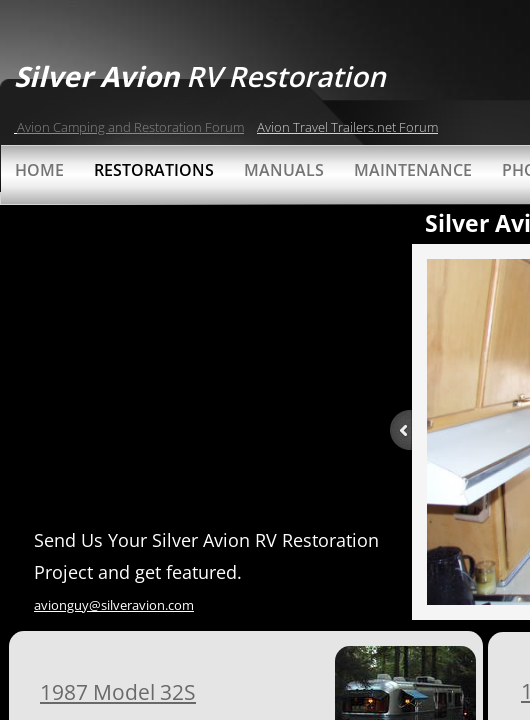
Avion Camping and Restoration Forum (130, 127)
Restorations (154, 170)
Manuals (284, 170)
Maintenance (413, 170)
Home (39, 170)
